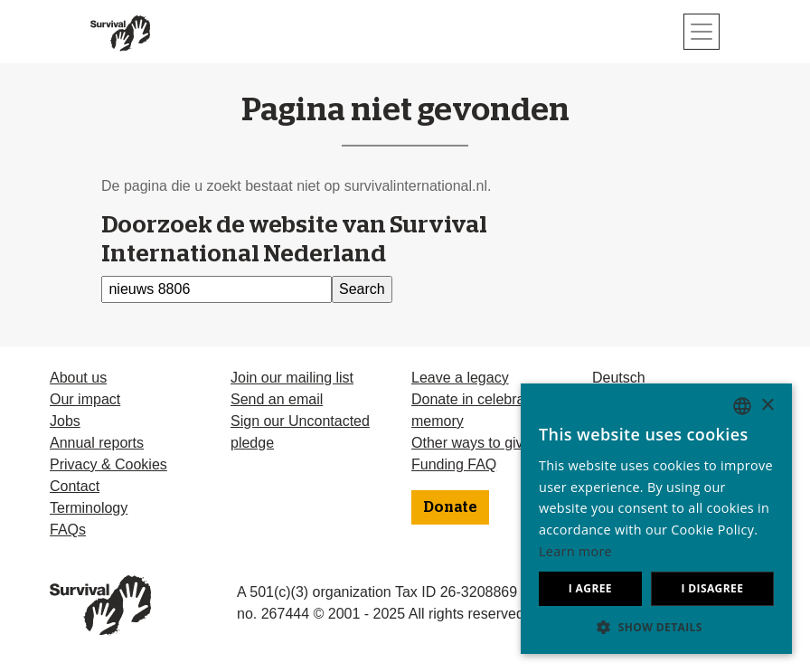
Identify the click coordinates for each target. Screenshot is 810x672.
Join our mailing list (292, 378)
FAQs (68, 530)
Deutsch (619, 378)
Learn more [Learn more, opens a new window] (575, 551)
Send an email (277, 399)
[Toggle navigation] (702, 32)
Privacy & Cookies (108, 464)
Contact (75, 486)
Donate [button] (450, 507)
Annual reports (97, 443)
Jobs (65, 421)
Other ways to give (471, 443)
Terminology (89, 508)
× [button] (767, 406)
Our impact (85, 399)
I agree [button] (590, 588)
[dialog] (656, 519)
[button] (656, 627)
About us (78, 378)
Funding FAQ (454, 464)
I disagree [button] (712, 588)
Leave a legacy (460, 378)
